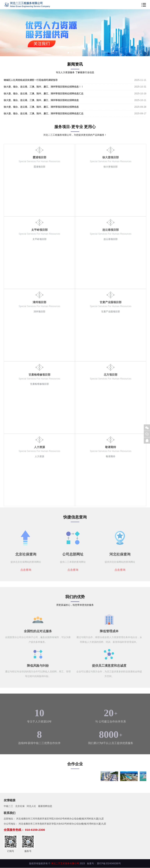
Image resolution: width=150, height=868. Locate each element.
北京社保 (20, 806)
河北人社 (31, 806)
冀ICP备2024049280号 (109, 864)
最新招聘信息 (45, 806)
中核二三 (8, 806)
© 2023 (67, 864)
